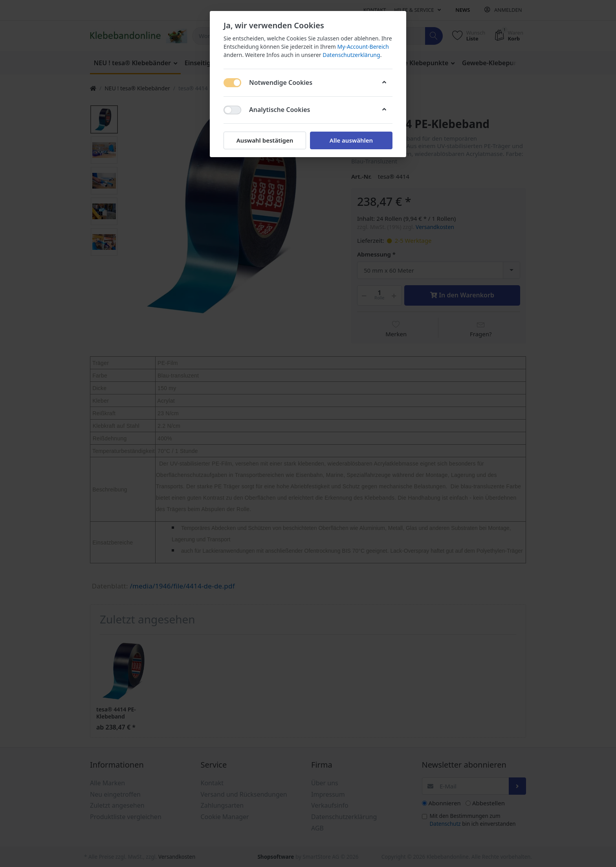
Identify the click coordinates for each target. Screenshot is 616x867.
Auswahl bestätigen (265, 140)
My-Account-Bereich (363, 47)
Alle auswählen (351, 140)
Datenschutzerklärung (351, 55)
